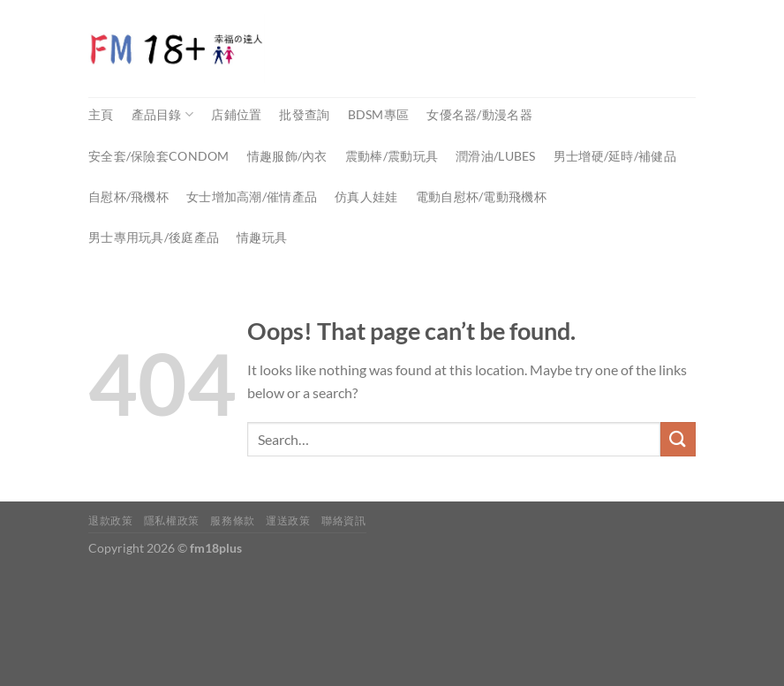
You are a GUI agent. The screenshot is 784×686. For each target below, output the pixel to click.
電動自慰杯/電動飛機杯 (481, 196)
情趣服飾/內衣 (287, 156)
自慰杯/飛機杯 (128, 196)
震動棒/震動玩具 (392, 156)
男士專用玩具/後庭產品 (154, 237)
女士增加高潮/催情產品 (252, 196)
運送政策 (288, 520)
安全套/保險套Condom (159, 156)
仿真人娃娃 (366, 196)
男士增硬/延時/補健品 (615, 156)
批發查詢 (304, 114)
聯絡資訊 (343, 520)
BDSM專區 (379, 114)
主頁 (101, 114)
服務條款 (232, 520)
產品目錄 (163, 114)
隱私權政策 (172, 520)
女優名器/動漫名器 (479, 114)
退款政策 (110, 520)
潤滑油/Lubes (496, 156)
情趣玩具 (262, 237)
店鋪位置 (236, 114)
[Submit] (678, 439)
